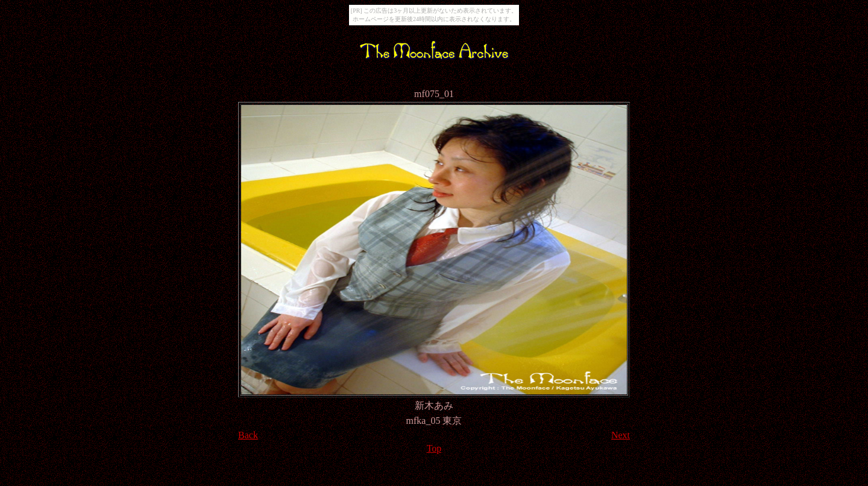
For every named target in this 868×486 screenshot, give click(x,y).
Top (434, 448)
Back (248, 435)
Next (621, 435)
